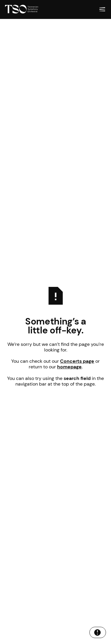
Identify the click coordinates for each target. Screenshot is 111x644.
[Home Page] (22, 9)
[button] (102, 9)
